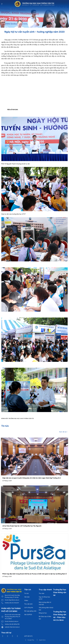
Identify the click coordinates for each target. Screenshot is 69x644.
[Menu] (2, 4)
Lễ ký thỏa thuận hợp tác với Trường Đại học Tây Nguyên (22, 526)
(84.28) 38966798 (14, 624)
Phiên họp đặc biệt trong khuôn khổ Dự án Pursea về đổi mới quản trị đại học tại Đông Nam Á (34, 574)
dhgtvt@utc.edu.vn (14, 600)
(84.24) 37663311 (14, 603)
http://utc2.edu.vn (15, 627)
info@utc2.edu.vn (13, 621)
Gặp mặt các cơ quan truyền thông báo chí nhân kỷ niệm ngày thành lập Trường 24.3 (32, 478)
